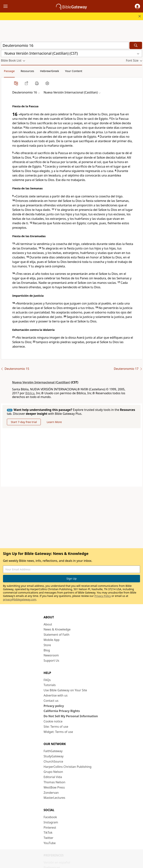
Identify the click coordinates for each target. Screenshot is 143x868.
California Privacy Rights (62, 711)
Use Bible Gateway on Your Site (65, 690)
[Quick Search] (65, 45)
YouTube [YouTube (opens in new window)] (50, 843)
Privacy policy (54, 706)
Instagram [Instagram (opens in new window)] (51, 822)
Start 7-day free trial (24, 422)
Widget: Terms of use (58, 732)
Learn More (54, 422)
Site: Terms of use (56, 727)
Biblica (30, 393)
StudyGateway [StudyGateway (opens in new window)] (54, 756)
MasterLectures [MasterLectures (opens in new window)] (54, 798)
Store (47, 645)
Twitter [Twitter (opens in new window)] (48, 838)
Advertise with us (56, 695)
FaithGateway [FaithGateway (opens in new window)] (53, 751)
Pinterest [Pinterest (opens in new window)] (50, 828)
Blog (47, 650)
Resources (27, 71)
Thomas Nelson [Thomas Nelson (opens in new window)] (54, 782)
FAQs (47, 680)
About (48, 624)
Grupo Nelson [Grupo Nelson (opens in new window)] (53, 772)
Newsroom (51, 655)
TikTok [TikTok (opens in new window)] (48, 833)
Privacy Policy (103, 596)
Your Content (74, 71)
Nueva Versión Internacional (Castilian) (41, 382)
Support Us (51, 661)
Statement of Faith (57, 635)
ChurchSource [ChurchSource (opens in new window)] (53, 761)
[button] (137, 6)
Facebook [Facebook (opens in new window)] (50, 817)
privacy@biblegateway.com (20, 599)
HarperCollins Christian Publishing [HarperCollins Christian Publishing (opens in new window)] (67, 767)
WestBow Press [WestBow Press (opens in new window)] (54, 787)
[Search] (136, 45)
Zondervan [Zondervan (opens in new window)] (51, 793)
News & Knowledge (57, 629)
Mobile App (51, 640)
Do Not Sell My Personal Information (71, 716)
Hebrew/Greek (50, 71)
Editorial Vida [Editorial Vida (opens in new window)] (53, 777)
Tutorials (50, 685)
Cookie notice (53, 721)
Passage (9, 71)
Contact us (51, 701)
